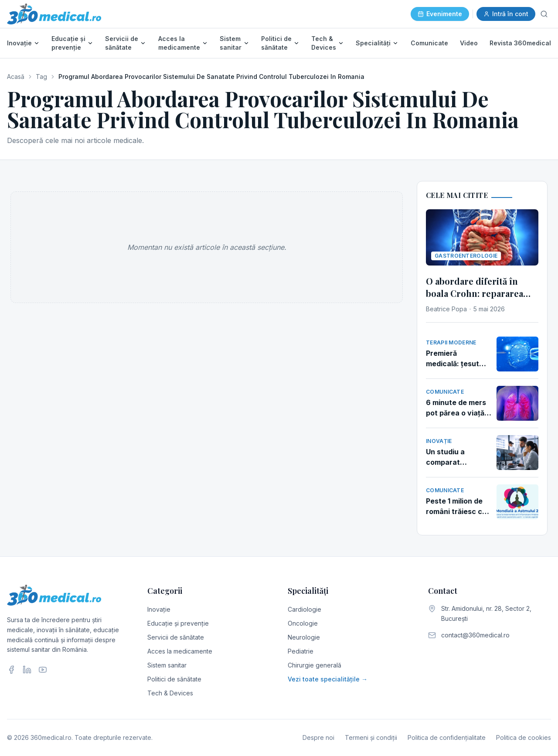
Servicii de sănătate (122, 43)
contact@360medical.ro (475, 635)
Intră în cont (506, 14)
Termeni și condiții (371, 737)
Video (469, 43)
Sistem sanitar (231, 43)
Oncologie (303, 623)
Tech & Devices (324, 43)
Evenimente (440, 14)
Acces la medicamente (179, 43)
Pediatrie (301, 651)
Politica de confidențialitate (447, 737)
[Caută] (544, 14)
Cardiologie (305, 609)
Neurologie (304, 637)
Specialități (373, 43)
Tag (41, 77)
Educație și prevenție (68, 43)
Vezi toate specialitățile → (328, 679)
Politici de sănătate (276, 43)
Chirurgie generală (315, 665)
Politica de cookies (524, 737)
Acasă (16, 77)
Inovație (19, 43)
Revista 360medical (520, 43)
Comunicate (429, 43)
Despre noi (318, 737)
